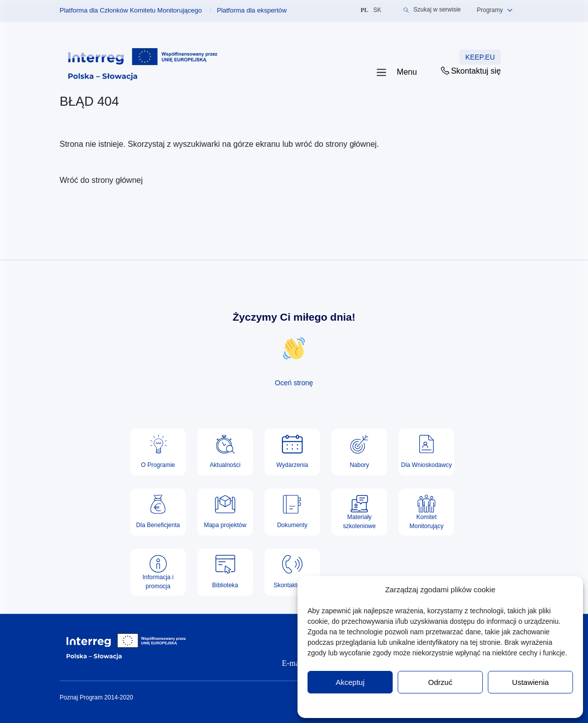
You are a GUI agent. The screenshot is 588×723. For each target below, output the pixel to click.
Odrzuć (440, 682)
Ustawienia (530, 682)
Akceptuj (350, 682)
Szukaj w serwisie (432, 10)
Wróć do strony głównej (101, 180)
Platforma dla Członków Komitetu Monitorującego (131, 10)
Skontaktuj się (470, 71)
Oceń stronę (294, 383)
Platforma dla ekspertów (252, 10)
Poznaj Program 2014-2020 (96, 697)
